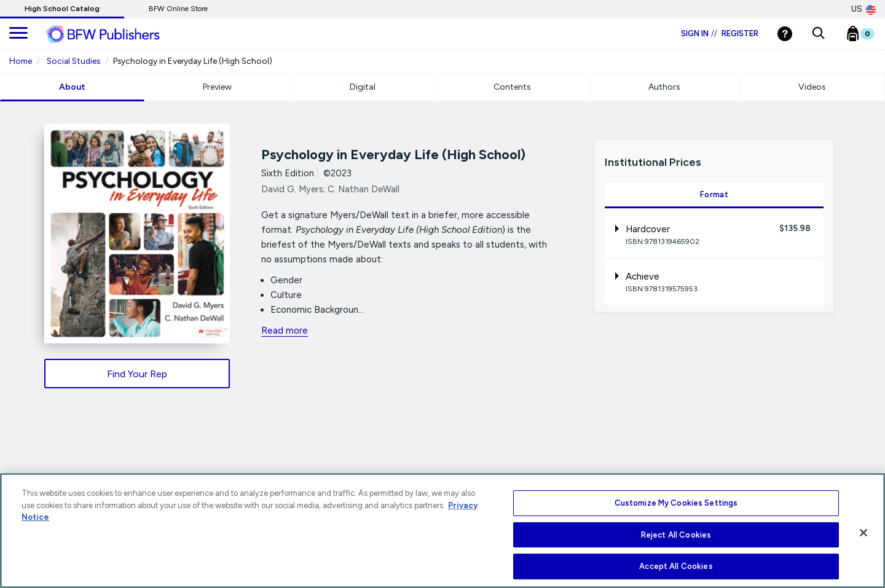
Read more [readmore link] (285, 331)
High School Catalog (62, 9)
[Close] (863, 533)
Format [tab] (714, 194)
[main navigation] (18, 34)
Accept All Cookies (676, 566)
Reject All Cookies (676, 535)
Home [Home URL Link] (21, 61)
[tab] (714, 234)
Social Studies (73, 61)
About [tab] (72, 87)
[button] (818, 34)
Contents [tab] (512, 87)
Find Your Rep (137, 374)
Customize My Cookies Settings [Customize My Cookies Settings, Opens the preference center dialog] (676, 503)
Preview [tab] (217, 87)
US (863, 9)
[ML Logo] (117, 34)
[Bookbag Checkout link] (868, 36)
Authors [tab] (664, 87)
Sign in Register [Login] (720, 33)
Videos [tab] (812, 87)
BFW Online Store (178, 9)
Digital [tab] (363, 87)
